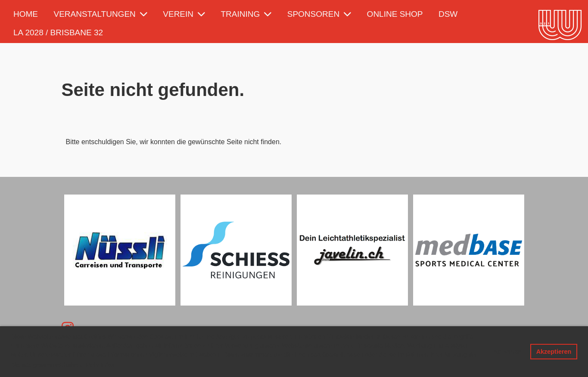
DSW (448, 14)
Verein (184, 14)
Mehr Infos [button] (100, 365)
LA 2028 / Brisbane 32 (58, 32)
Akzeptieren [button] (554, 352)
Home (26, 14)
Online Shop (395, 14)
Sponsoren (319, 14)
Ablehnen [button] (507, 352)
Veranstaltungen (100, 14)
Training (246, 14)
